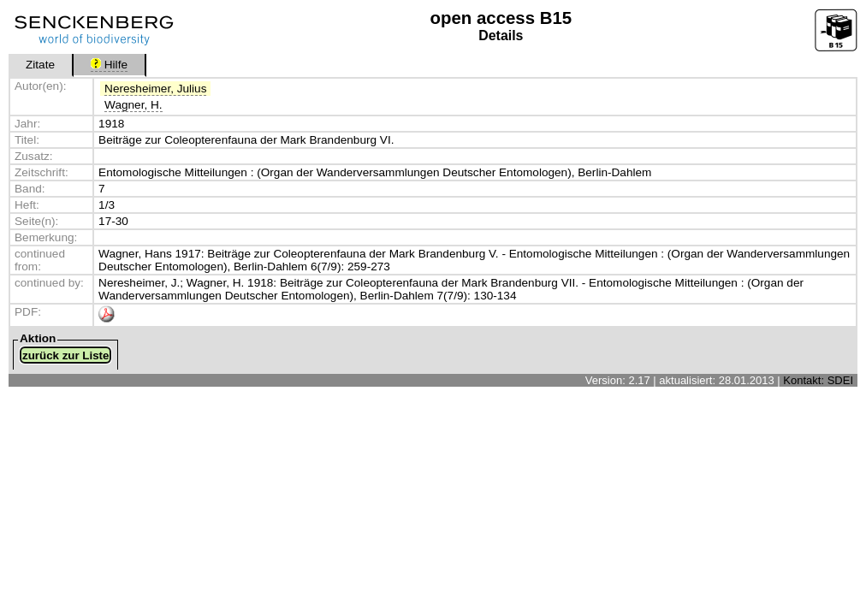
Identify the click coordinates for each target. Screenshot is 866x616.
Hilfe (109, 65)
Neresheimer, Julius (155, 89)
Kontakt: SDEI (818, 380)
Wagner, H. (133, 105)
